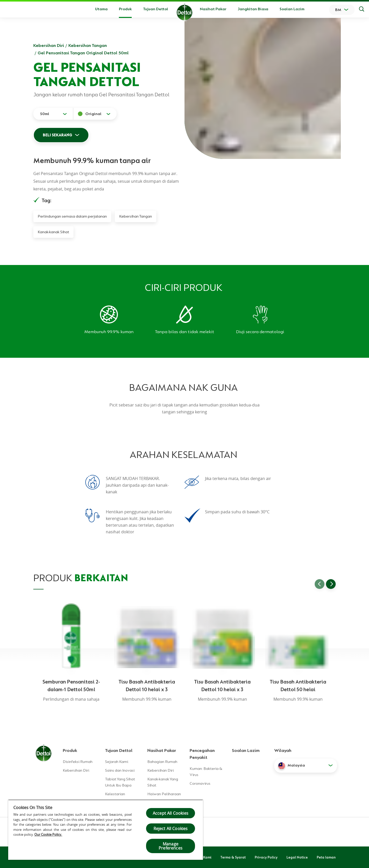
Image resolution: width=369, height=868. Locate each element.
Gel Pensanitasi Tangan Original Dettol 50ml (83, 53)
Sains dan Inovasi (120, 770)
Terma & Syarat (233, 857)
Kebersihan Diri (49, 45)
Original (93, 114)
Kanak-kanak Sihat (53, 232)
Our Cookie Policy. (48, 834)
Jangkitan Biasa (253, 9)
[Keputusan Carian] (362, 10)
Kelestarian (115, 794)
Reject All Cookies (171, 829)
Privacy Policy (266, 857)
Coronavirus (200, 783)
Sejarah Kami (117, 762)
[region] (106, 830)
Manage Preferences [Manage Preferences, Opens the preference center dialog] (171, 846)
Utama (101, 9)
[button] (306, 765)
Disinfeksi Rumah (78, 762)
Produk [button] (125, 9)
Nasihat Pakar (213, 9)
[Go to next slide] (331, 584)
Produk (70, 750)
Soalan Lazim (292, 9)
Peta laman (326, 857)
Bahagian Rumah (162, 762)
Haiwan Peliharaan (164, 794)
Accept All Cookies (171, 813)
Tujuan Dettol (156, 9)
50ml (45, 114)
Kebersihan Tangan (88, 45)
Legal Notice (297, 857)
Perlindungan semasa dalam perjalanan (72, 216)
